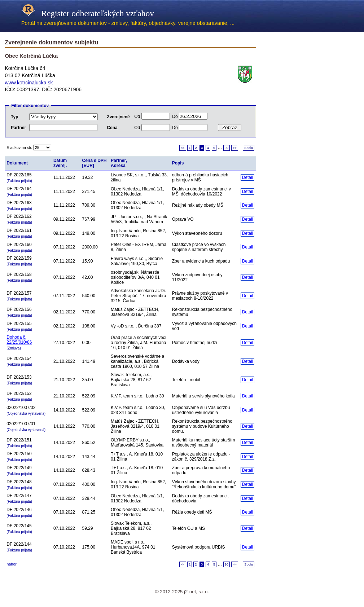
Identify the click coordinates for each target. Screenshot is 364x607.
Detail (248, 177)
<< (183, 148)
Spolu (249, 148)
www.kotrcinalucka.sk (29, 83)
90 (227, 148)
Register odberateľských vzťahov (88, 13)
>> (235, 148)
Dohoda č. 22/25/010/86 (19, 340)
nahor (12, 564)
